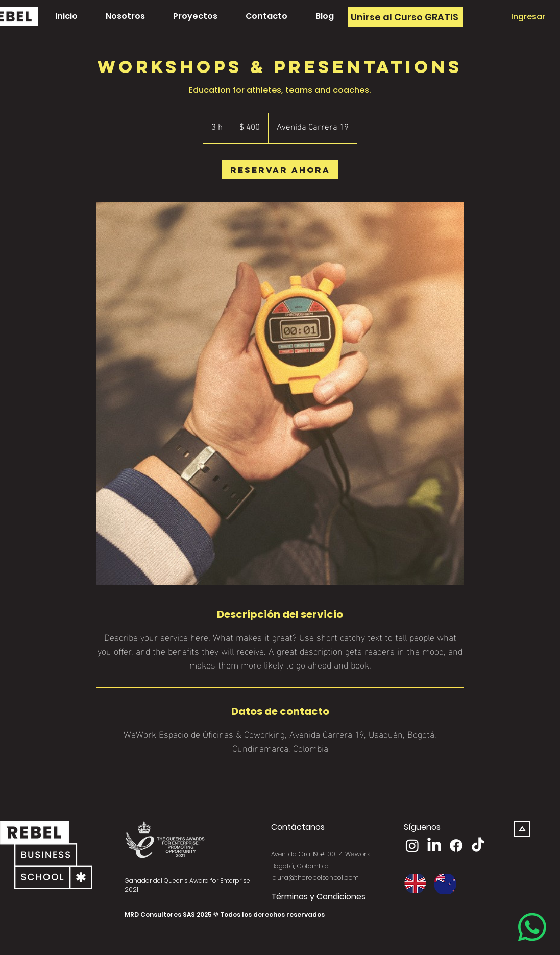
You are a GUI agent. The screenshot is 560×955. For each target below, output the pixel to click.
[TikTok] (478, 845)
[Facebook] (456, 845)
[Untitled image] (280, 393)
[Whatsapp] (532, 927)
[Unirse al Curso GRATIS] (406, 17)
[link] (280, 170)
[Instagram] (412, 845)
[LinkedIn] (434, 845)
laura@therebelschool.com (315, 878)
